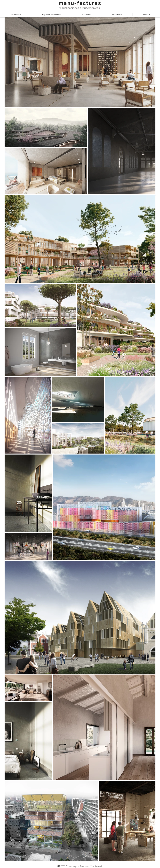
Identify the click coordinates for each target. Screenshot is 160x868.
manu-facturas (80, 3)
